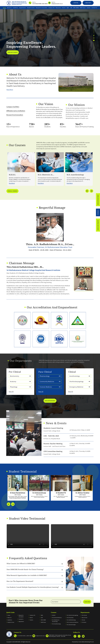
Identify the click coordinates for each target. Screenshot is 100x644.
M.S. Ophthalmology (71, 620)
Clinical (83, 620)
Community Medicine (50, 381)
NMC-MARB (76, 8)
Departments (22, 8)
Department (21, 621)
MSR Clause (83, 8)
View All (20, 391)
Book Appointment (98, 200)
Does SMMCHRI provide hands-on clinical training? (29, 563)
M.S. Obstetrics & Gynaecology (56, 621)
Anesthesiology (80, 376)
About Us (9, 8)
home (4, 8)
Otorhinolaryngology (80, 381)
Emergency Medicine (80, 387)
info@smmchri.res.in (57, 4)
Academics (15, 8)
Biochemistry (20, 376)
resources (58, 8)
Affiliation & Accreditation (16, 118)
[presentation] (9, 512)
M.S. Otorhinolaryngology (73, 615)
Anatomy (20, 381)
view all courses (12, 191)
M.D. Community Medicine (73, 622)
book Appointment (50, 401)
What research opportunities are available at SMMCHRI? (30, 567)
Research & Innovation (42, 8)
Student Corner (31, 8)
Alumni (64, 8)
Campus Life (51, 8)
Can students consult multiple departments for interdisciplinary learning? (34, 574)
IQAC (68, 8)
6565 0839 (45, 4)
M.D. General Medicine (57, 618)
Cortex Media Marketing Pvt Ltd (86, 642)
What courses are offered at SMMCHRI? (26, 560)
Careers (89, 8)
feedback (98, 212)
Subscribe (87, 602)
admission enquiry (98, 225)
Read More (18, 79)
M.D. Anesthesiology (56, 624)
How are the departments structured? (26, 571)
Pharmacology (50, 376)
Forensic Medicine (50, 387)
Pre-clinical (84, 615)
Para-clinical (84, 618)
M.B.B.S (54, 615)
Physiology (20, 387)
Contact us (94, 8)
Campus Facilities (13, 114)
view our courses (13, 52)
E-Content (84, 622)
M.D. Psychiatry (70, 618)
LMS (71, 8)
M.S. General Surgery (71, 625)
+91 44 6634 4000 (37, 4)
